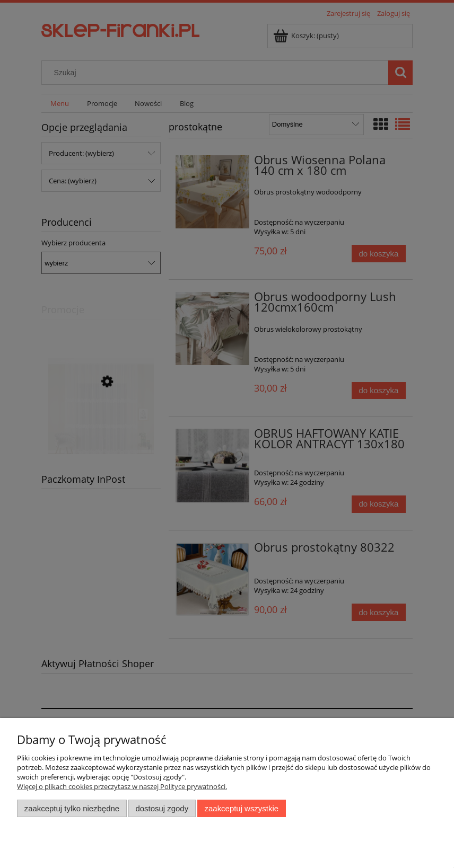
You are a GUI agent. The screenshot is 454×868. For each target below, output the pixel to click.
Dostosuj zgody (162, 808)
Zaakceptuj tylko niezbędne (72, 808)
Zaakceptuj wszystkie (242, 808)
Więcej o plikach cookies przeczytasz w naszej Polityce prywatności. (122, 786)
